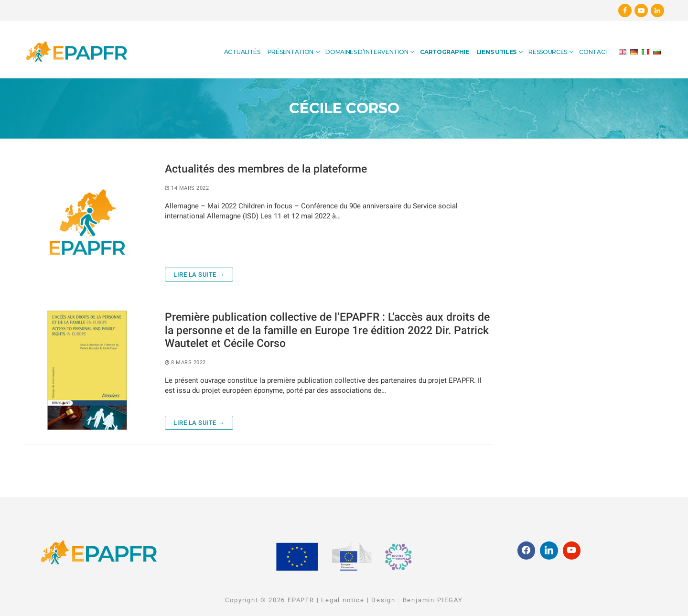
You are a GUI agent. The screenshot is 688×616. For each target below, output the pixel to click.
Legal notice (343, 600)
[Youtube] (641, 11)
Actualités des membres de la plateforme (266, 169)
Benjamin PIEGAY (433, 600)
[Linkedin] (657, 11)
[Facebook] (625, 11)
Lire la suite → (199, 275)
